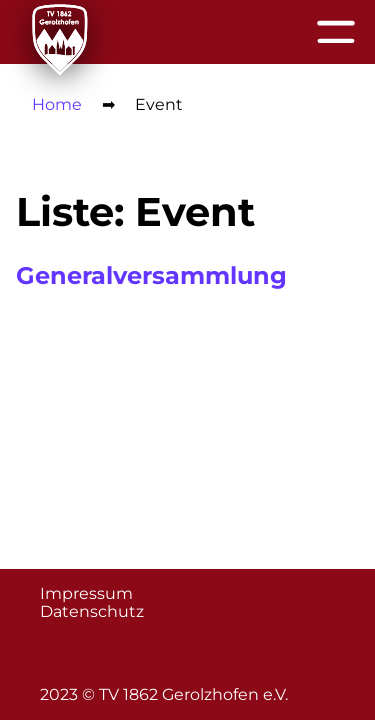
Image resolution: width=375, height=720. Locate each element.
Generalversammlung (151, 275)
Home (57, 104)
